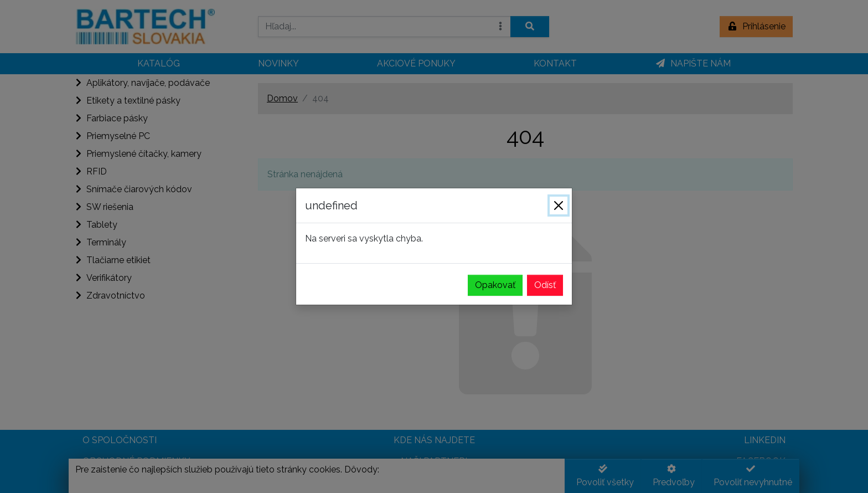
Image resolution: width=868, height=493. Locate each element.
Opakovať (495, 285)
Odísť (545, 285)
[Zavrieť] (559, 206)
